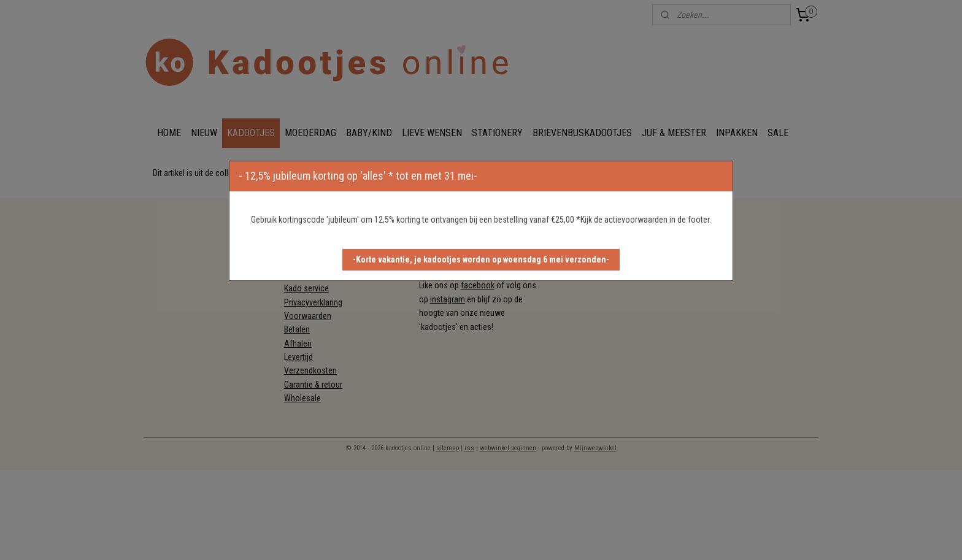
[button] (481, 260)
